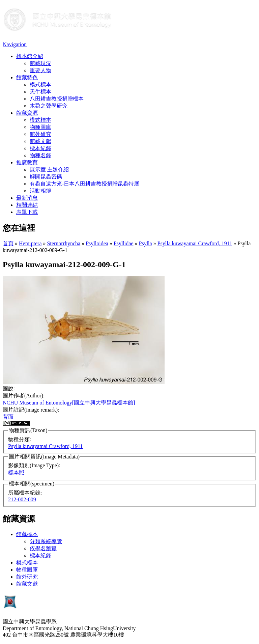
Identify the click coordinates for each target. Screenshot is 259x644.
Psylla (146, 243)
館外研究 (40, 134)
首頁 (8, 243)
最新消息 (27, 198)
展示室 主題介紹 (49, 170)
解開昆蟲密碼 (46, 177)
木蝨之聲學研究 (49, 106)
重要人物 (40, 70)
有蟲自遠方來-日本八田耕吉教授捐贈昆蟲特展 (84, 184)
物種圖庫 (40, 127)
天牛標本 (40, 92)
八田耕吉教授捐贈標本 (57, 99)
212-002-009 (22, 499)
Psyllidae (124, 243)
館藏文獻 (40, 141)
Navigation (15, 44)
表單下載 (27, 212)
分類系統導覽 (46, 541)
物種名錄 (40, 155)
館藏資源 (27, 113)
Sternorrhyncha (64, 243)
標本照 (16, 472)
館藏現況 (40, 63)
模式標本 (40, 85)
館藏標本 (27, 534)
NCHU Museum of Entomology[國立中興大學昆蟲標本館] (69, 403)
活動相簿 (40, 191)
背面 (8, 417)
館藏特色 (27, 77)
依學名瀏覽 (43, 548)
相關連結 (27, 205)
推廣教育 (27, 162)
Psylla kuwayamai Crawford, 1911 (195, 243)
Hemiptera (30, 243)
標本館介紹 (30, 56)
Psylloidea (97, 243)
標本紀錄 (40, 148)
